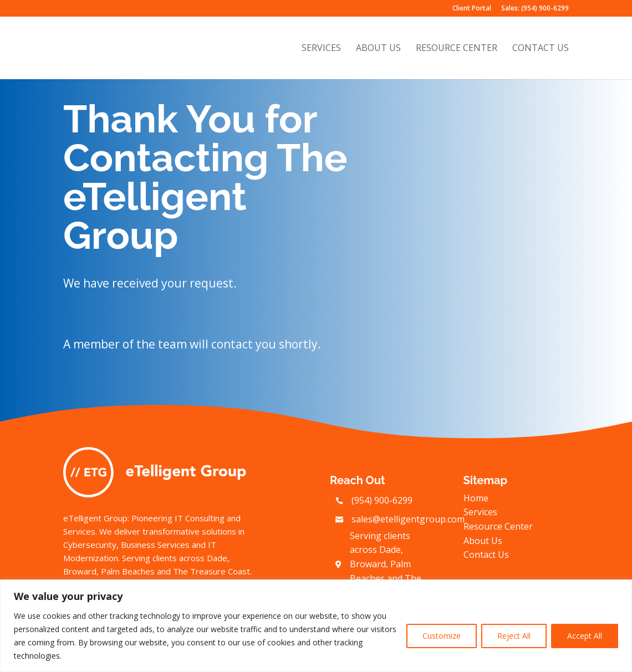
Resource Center (457, 49)
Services (321, 49)
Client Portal (472, 9)
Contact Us (541, 49)
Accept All (585, 636)
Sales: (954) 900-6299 (535, 9)
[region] (316, 626)
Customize (442, 636)
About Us (378, 49)
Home (476, 498)
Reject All (514, 636)
